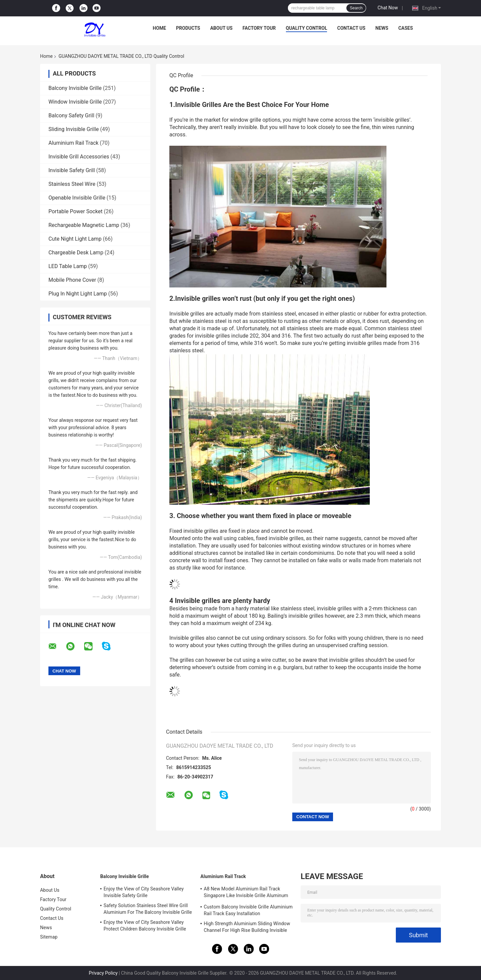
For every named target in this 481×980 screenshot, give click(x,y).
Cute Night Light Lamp (75, 239)
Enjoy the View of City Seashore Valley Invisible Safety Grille (144, 892)
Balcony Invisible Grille (75, 88)
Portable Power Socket (75, 211)
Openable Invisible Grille (77, 198)
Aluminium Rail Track (73, 143)
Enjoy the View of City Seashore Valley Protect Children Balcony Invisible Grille (145, 926)
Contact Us (351, 28)
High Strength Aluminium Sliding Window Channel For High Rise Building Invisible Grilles (247, 928)
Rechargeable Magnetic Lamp (84, 225)
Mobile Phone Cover (72, 280)
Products (188, 28)
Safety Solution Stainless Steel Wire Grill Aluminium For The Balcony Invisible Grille (148, 909)
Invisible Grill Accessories (79, 157)
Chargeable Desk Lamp (76, 253)
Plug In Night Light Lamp (78, 294)
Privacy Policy (103, 973)
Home (159, 28)
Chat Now (388, 8)
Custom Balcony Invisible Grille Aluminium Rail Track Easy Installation (248, 910)
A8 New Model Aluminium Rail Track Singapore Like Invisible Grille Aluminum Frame (246, 893)
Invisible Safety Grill (72, 170)
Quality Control (307, 28)
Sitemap (49, 937)
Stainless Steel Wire (72, 184)
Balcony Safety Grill (71, 115)
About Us (221, 28)
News (382, 28)
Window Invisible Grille (75, 102)
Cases (406, 28)
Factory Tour (259, 28)
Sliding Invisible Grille (74, 129)
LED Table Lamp (68, 266)
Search (356, 8)
